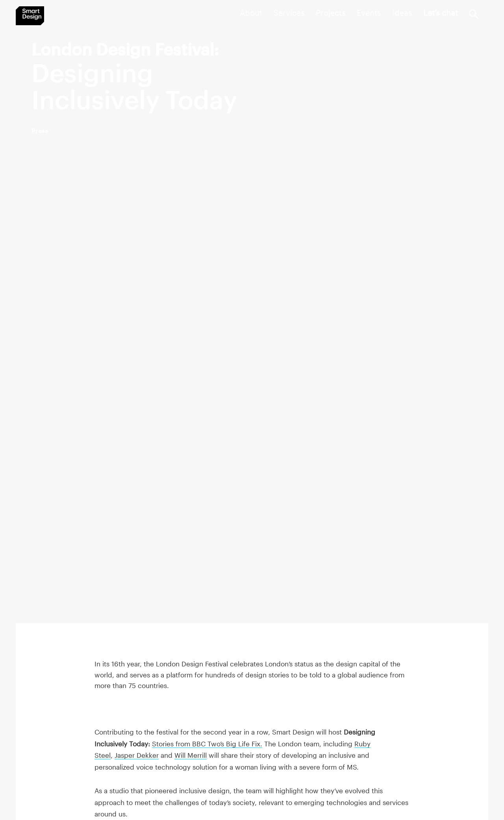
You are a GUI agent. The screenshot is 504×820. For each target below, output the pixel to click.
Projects (331, 13)
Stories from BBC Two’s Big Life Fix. (207, 744)
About (251, 13)
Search (474, 14)
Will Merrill (191, 755)
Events (369, 13)
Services (289, 13)
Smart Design (30, 16)
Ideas (402, 13)
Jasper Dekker (137, 755)
